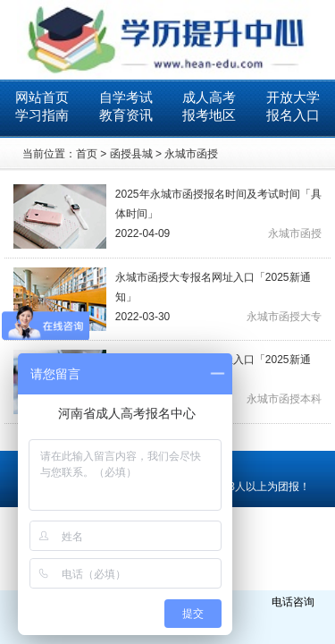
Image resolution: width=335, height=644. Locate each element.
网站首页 (42, 97)
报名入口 (293, 115)
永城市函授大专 (284, 317)
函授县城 (131, 154)
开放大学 (293, 97)
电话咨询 (293, 602)
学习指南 (42, 115)
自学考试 (126, 97)
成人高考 (209, 97)
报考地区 (209, 115)
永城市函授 (191, 154)
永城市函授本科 (284, 399)
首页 (87, 154)
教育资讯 (126, 115)
